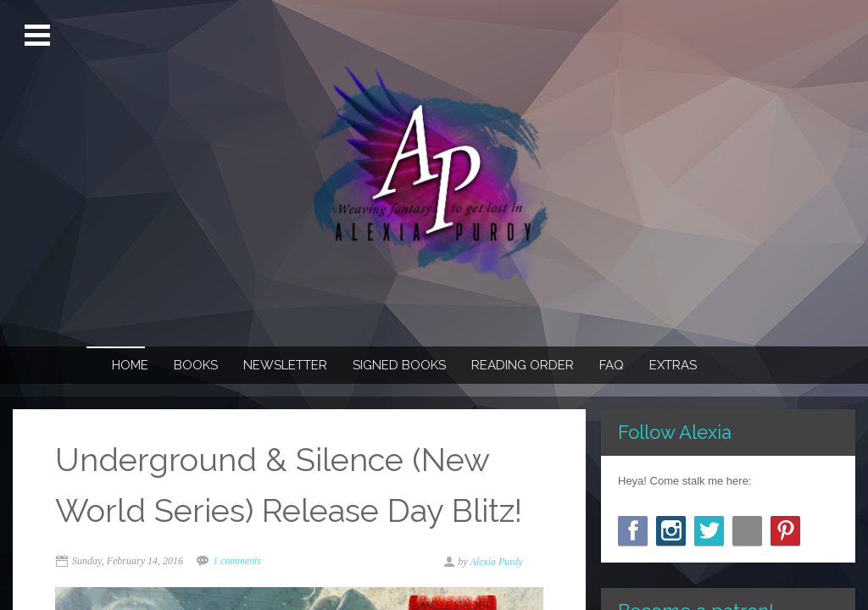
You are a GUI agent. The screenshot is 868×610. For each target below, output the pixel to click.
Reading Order (523, 365)
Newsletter (285, 365)
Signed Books (399, 365)
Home (130, 365)
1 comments (237, 561)
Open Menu (39, 36)
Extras (673, 365)
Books (196, 365)
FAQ (612, 365)
